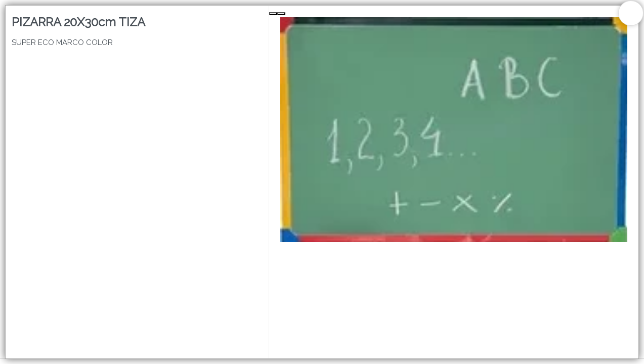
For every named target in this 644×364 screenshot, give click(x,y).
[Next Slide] (281, 14)
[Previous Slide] (273, 14)
